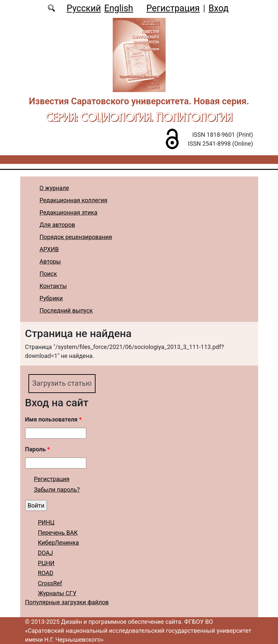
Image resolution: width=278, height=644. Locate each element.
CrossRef (50, 583)
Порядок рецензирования (76, 237)
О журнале (54, 188)
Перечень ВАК (58, 533)
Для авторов (58, 225)
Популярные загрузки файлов (67, 602)
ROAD (46, 573)
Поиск (48, 274)
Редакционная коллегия (74, 200)
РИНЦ (46, 522)
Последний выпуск (66, 310)
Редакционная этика (69, 212)
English (119, 8)
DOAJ (46, 553)
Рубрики (51, 298)
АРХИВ (49, 249)
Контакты (53, 286)
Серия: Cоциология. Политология (139, 117)
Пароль (38, 449)
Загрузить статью (62, 383)
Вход (219, 8)
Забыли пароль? (57, 490)
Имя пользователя (54, 419)
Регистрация (173, 8)
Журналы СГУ (57, 593)
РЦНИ (46, 563)
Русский (84, 8)
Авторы (50, 261)
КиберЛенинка (59, 543)
